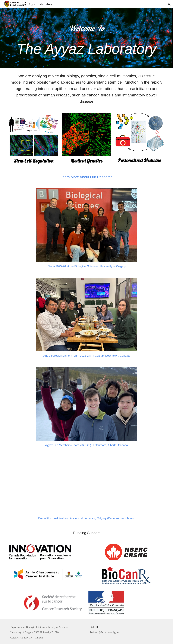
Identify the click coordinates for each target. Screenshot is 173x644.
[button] (169, 4)
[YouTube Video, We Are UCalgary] (86, 482)
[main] (86, 38)
